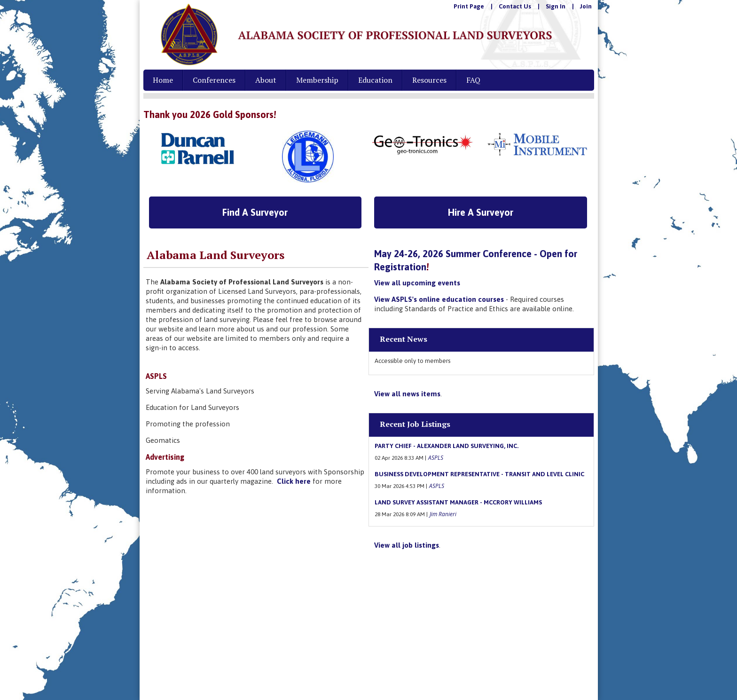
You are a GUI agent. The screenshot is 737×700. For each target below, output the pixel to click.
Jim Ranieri (443, 514)
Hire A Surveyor (481, 212)
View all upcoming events (417, 283)
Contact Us (515, 6)
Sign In (556, 6)
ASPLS (436, 457)
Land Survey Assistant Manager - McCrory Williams (458, 502)
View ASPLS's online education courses (439, 299)
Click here (294, 481)
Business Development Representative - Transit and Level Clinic (479, 474)
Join (586, 6)
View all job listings (407, 545)
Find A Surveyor (255, 212)
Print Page (469, 6)
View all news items (407, 394)
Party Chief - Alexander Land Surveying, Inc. (447, 446)
